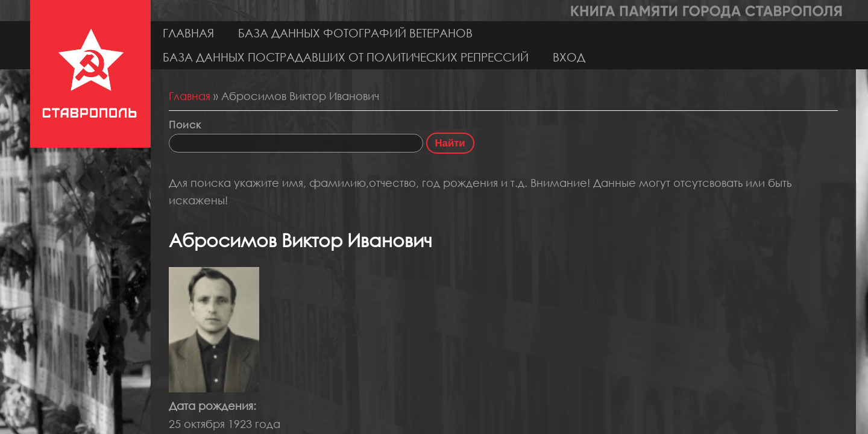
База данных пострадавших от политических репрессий (346, 57)
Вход (569, 57)
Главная (188, 33)
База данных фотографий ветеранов (355, 33)
